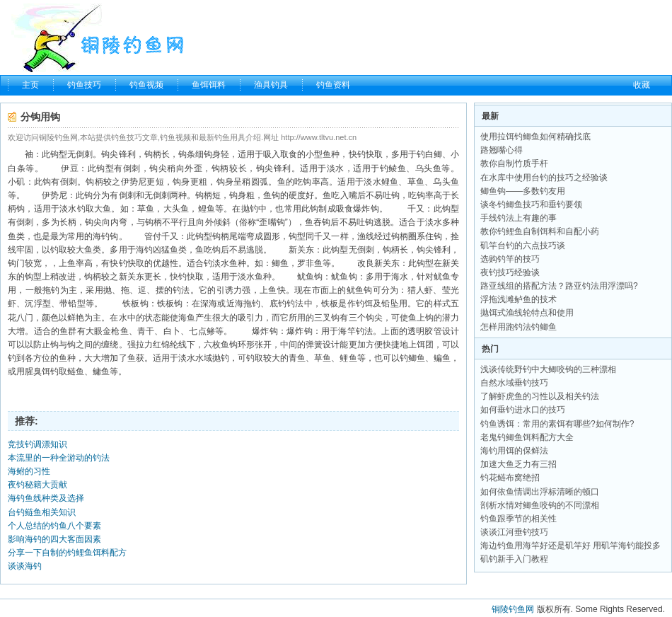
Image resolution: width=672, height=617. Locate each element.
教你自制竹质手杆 (514, 163)
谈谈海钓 (25, 566)
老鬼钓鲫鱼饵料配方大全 (527, 437)
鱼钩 (272, 195)
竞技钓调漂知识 (37, 444)
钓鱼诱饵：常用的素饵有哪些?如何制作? (557, 424)
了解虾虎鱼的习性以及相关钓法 (540, 396)
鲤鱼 (390, 182)
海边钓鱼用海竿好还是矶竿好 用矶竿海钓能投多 (570, 546)
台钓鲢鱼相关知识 (42, 512)
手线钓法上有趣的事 (519, 218)
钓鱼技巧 (84, 85)
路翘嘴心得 (502, 150)
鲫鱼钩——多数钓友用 (523, 191)
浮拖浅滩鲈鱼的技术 (519, 299)
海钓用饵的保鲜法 (514, 451)
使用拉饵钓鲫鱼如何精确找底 (535, 137)
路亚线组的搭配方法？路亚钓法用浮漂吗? (559, 286)
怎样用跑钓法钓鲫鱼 (519, 327)
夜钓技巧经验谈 (510, 272)
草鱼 (416, 182)
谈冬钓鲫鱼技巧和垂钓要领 (531, 204)
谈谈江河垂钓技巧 (514, 532)
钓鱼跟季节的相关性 (519, 519)
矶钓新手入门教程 (514, 559)
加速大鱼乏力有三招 (519, 464)
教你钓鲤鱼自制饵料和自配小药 (540, 231)
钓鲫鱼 (412, 358)
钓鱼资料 (333, 85)
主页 (30, 85)
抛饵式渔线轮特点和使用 (527, 313)
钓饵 (364, 304)
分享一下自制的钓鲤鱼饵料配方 (67, 553)
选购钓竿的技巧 (510, 259)
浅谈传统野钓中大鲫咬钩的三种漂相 (548, 369)
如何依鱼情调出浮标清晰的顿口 (540, 492)
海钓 (101, 236)
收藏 (642, 85)
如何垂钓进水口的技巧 (523, 410)
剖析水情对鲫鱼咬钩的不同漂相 (540, 505)
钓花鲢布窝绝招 (510, 478)
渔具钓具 (271, 85)
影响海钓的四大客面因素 (54, 539)
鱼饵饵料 (209, 85)
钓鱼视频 (146, 85)
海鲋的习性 (29, 471)
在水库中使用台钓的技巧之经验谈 (544, 178)
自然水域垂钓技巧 (514, 383)
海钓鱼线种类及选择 (46, 498)
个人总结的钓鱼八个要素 (54, 526)
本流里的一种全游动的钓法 (59, 458)
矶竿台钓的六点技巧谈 (523, 246)
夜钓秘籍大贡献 (37, 485)
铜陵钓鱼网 (513, 609)
